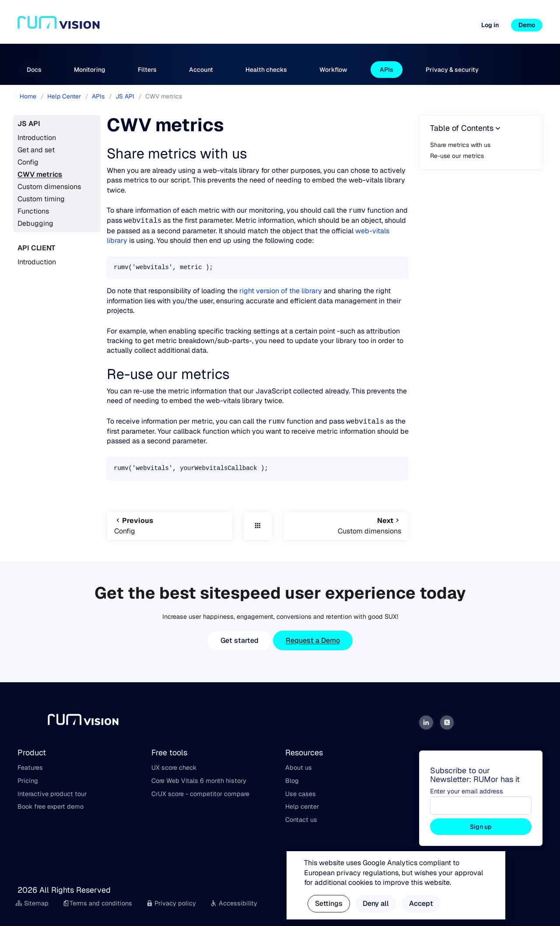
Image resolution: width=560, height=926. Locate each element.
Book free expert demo (51, 807)
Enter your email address (467, 791)
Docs (34, 70)
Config (28, 162)
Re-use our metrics (457, 156)
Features (30, 768)
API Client (36, 248)
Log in (490, 25)
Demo (527, 25)
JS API (29, 124)
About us (299, 768)
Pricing (275, 21)
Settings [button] (329, 903)
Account (201, 70)
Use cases (301, 794)
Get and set (36, 150)
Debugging (35, 223)
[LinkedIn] (426, 723)
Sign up (481, 827)
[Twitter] (447, 723)
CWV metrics (40, 174)
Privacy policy (171, 903)
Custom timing (41, 199)
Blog (292, 781)
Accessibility (234, 903)
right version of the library (281, 291)
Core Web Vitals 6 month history (199, 781)
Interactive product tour (52, 794)
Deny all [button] (376, 903)
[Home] (59, 25)
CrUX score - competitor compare (200, 794)
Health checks (266, 70)
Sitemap (32, 903)
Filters (147, 70)
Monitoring (90, 70)
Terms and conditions (97, 903)
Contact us (301, 820)
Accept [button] (421, 903)
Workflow (333, 70)
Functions (33, 211)
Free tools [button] (313, 21)
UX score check (174, 768)
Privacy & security (452, 70)
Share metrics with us (460, 145)
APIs (387, 70)
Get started (240, 640)
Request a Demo (313, 640)
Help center (302, 807)
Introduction (37, 138)
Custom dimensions (49, 187)
